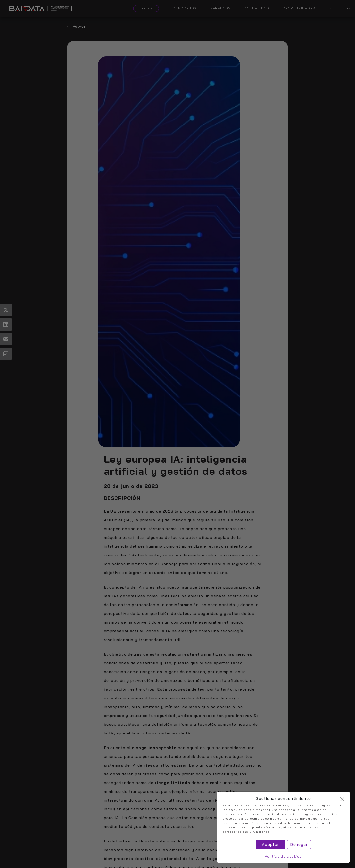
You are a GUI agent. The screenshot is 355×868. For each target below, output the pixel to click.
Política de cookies (283, 856)
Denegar (299, 844)
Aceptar (270, 844)
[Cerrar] (342, 799)
